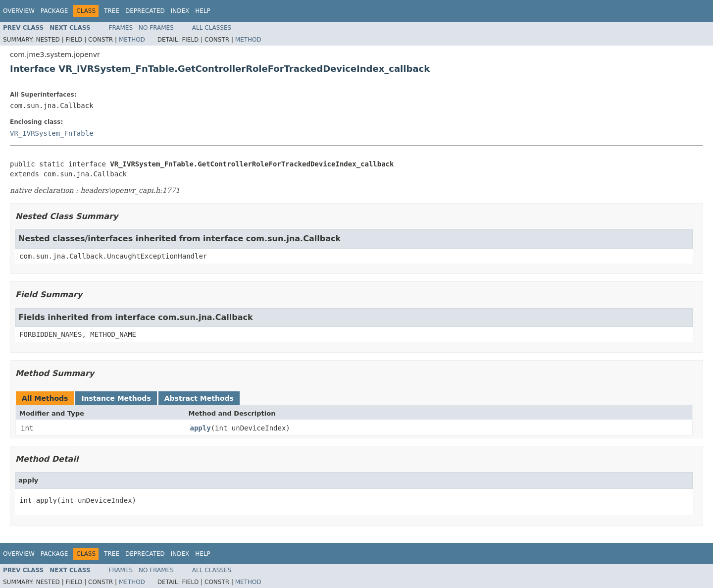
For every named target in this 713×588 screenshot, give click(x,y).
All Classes (212, 28)
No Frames (156, 28)
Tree (112, 11)
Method (132, 40)
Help (203, 11)
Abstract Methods (199, 398)
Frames (121, 28)
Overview (19, 11)
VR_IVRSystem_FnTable (52, 133)
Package (54, 11)
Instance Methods (116, 398)
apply (201, 428)
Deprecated (145, 11)
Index (180, 11)
